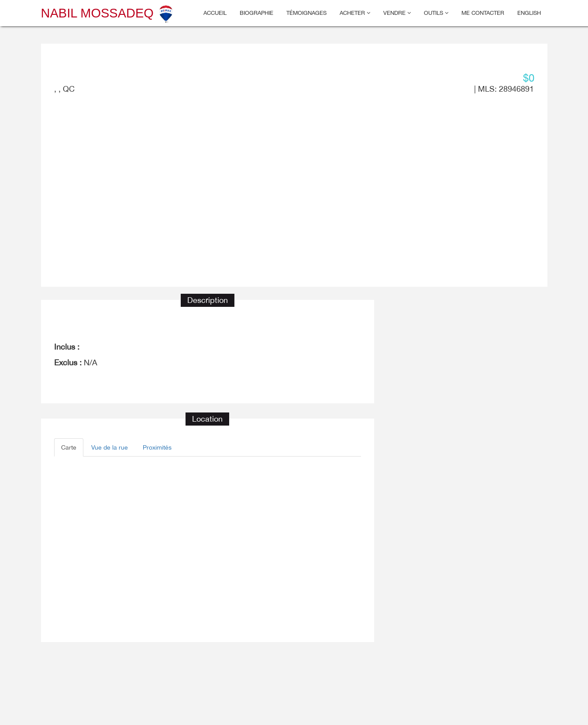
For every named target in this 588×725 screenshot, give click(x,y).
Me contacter (483, 13)
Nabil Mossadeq (108, 13)
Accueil (215, 13)
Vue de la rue (110, 447)
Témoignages (306, 13)
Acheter (355, 13)
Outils (436, 13)
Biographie (256, 13)
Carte (69, 447)
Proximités (157, 447)
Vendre (397, 13)
